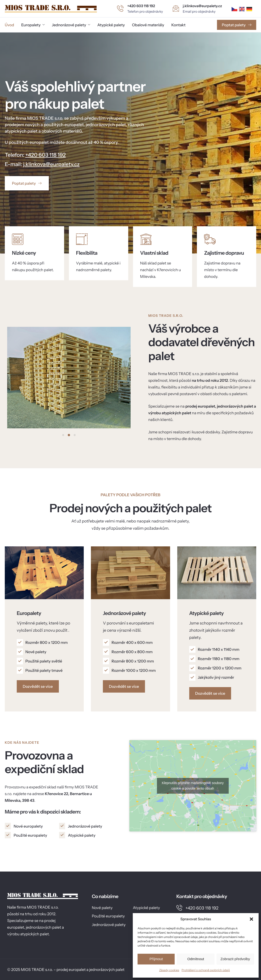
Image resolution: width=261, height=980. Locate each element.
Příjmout (156, 959)
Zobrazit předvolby (235, 959)
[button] (251, 919)
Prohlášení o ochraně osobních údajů (206, 970)
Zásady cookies (169, 970)
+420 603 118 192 (46, 155)
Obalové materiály (148, 25)
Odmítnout (196, 959)
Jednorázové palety (71, 25)
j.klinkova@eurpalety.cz (51, 164)
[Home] (51, 8)
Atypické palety (111, 25)
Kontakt (178, 25)
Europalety (33, 25)
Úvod (9, 25)
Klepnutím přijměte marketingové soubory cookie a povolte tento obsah (193, 786)
